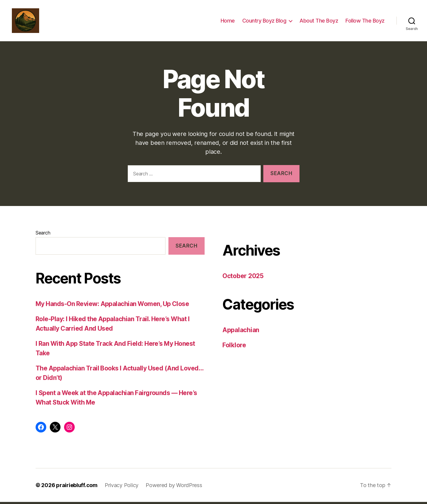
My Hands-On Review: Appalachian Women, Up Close (112, 306)
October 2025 (243, 278)
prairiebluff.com (77, 487)
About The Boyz (319, 22)
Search (43, 235)
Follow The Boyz (365, 22)
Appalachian (241, 332)
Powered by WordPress (174, 487)
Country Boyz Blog (264, 22)
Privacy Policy (122, 487)
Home (228, 22)
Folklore (234, 347)
